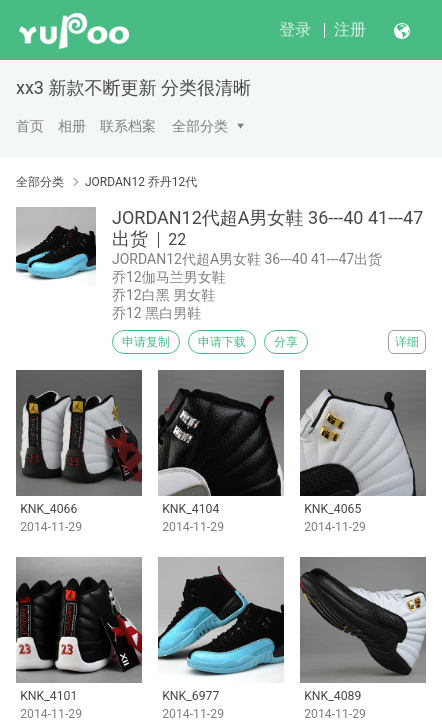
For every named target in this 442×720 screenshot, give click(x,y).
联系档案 (128, 126)
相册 (72, 126)
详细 (407, 342)
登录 (295, 29)
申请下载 (222, 342)
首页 (30, 126)
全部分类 (200, 126)
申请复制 (146, 342)
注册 (350, 29)
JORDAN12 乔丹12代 (141, 182)
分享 (286, 342)
